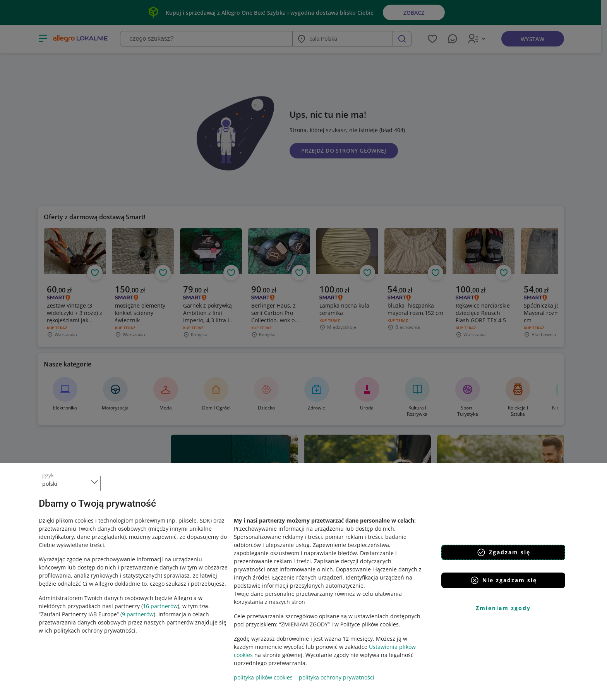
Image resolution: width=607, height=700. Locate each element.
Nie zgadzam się (503, 580)
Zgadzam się (503, 552)
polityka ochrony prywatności (337, 677)
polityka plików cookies (263, 677)
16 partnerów (160, 606)
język (48, 475)
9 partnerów (138, 614)
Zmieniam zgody (503, 608)
